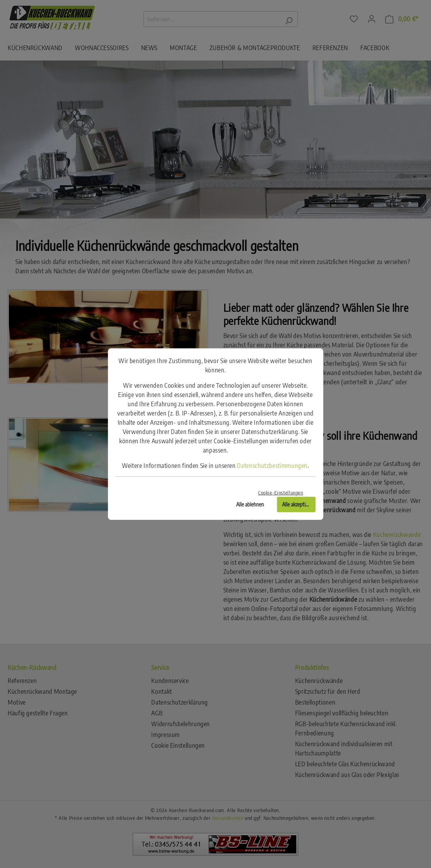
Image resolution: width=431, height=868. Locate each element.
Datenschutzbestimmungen (272, 466)
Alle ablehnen (250, 504)
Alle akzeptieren (298, 504)
